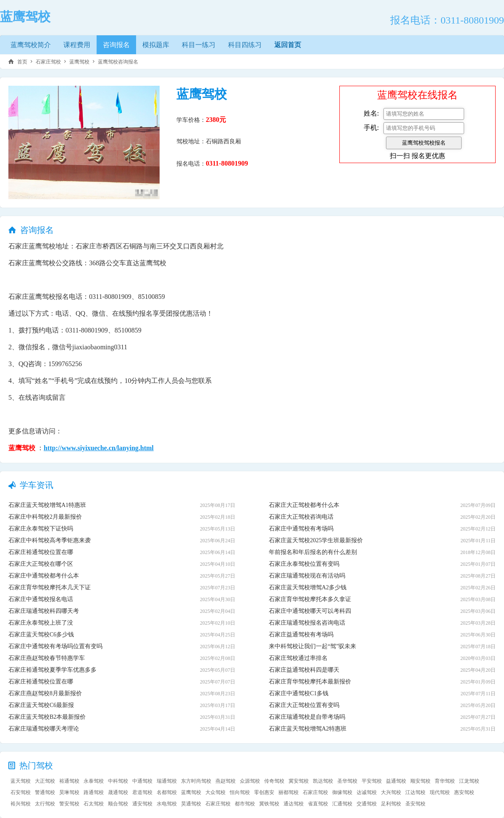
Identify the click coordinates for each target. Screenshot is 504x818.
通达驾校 (294, 804)
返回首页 (288, 45)
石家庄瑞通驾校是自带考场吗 (307, 717)
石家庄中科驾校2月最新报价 (45, 517)
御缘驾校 (342, 792)
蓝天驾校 (21, 781)
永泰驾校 (94, 781)
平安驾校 (372, 781)
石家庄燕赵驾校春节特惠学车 (47, 658)
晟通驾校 (118, 792)
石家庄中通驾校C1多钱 (299, 693)
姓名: (371, 113)
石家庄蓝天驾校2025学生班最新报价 (316, 540)
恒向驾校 (240, 792)
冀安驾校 (299, 781)
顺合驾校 (118, 804)
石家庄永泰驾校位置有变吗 (304, 564)
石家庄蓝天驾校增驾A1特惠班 (47, 505)
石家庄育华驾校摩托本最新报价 (310, 682)
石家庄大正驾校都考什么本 (304, 505)
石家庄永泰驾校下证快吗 (41, 529)
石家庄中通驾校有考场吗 (301, 529)
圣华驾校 (347, 781)
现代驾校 (440, 792)
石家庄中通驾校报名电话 (41, 599)
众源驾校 (250, 781)
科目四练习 (245, 45)
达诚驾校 (367, 792)
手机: (371, 128)
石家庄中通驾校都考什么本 (44, 576)
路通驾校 (94, 792)
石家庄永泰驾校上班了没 (41, 623)
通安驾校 (142, 804)
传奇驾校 (274, 781)
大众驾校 (215, 792)
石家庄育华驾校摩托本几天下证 (50, 587)
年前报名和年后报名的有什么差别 (313, 552)
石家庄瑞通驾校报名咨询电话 (307, 623)
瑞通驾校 (167, 781)
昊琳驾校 (69, 792)
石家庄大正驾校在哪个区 (41, 564)
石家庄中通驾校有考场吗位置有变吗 (55, 646)
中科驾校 (118, 781)
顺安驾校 (420, 781)
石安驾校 (21, 792)
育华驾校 (445, 781)
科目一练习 (199, 45)
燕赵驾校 (226, 781)
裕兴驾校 (21, 804)
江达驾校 (415, 792)
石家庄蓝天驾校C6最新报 (41, 705)
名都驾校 (167, 792)
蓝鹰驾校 (79, 62)
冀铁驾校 (269, 804)
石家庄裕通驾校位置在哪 (41, 552)
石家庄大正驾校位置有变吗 (304, 705)
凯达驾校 (323, 781)
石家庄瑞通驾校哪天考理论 (44, 729)
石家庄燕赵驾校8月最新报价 (45, 693)
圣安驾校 (415, 804)
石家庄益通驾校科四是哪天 (304, 670)
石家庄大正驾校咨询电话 (301, 517)
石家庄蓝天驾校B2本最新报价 (47, 717)
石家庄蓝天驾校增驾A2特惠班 (308, 729)
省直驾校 (318, 804)
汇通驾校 (342, 804)
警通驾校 (45, 792)
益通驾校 (396, 781)
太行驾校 (45, 804)
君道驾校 (142, 792)
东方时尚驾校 (196, 781)
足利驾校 (391, 804)
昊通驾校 (191, 804)
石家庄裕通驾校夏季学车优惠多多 (52, 670)
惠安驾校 (464, 792)
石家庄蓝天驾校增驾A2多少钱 (308, 587)
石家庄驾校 (48, 62)
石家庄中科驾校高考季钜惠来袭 (50, 540)
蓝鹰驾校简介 (31, 45)
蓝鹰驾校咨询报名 (118, 62)
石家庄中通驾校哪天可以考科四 (310, 611)
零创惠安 (264, 792)
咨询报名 (116, 45)
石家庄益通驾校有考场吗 (301, 635)
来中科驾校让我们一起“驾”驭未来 (312, 646)
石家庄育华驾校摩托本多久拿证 (310, 599)
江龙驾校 (469, 781)
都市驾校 (245, 804)
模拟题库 (156, 45)
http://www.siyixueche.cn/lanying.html (99, 448)
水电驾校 (167, 804)
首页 (22, 62)
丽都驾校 (289, 792)
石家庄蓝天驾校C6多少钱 (41, 635)
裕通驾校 (69, 781)
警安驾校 (69, 804)
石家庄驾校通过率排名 (298, 658)
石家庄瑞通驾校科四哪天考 (44, 611)
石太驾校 (94, 804)
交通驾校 (367, 804)
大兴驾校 (391, 792)
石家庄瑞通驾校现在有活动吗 (307, 576)
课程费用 (77, 45)
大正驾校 (45, 781)
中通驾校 (142, 781)
